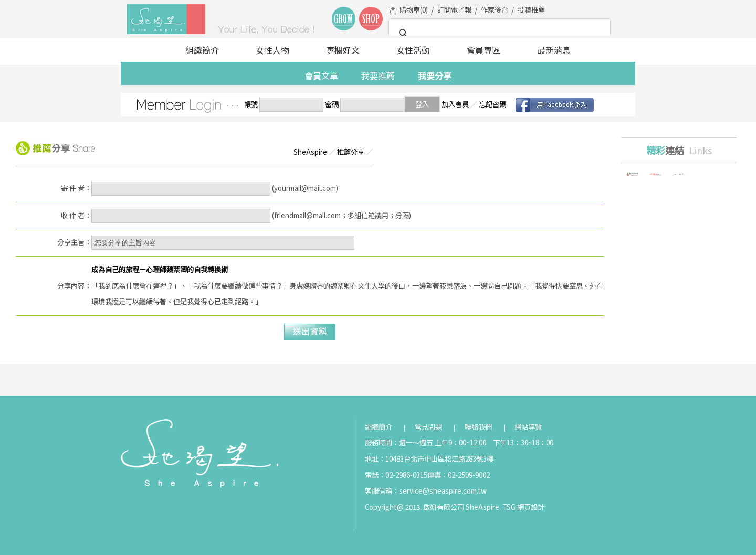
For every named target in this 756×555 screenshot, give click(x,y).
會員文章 (321, 76)
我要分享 (435, 76)
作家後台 (495, 10)
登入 (422, 104)
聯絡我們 (478, 427)
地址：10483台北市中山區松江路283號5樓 (429, 459)
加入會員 (455, 104)
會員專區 (484, 50)
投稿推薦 (531, 10)
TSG (509, 507)
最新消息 (554, 50)
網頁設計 (531, 507)
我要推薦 (378, 76)
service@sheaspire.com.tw (443, 491)
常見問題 (428, 427)
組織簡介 (202, 50)
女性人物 (272, 50)
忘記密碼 (492, 104)
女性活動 (413, 50)
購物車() (414, 10)
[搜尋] (498, 34)
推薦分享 (351, 152)
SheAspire (310, 152)
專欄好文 (343, 50)
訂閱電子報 (454, 10)
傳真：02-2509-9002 (459, 475)
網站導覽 (528, 427)
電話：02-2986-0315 (396, 475)
